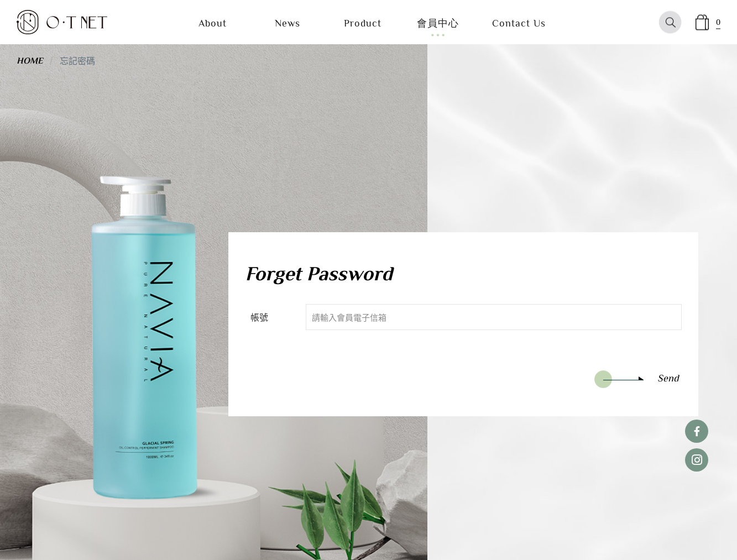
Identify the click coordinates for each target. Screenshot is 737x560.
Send (636, 379)
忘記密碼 (77, 60)
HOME (30, 61)
